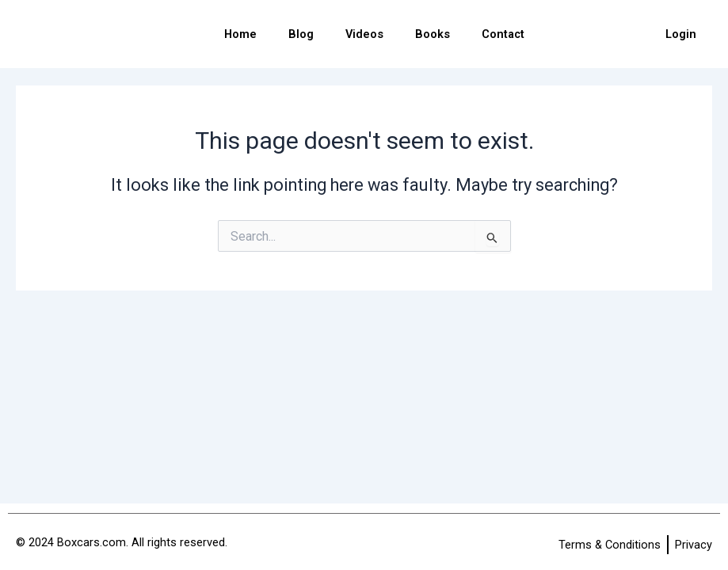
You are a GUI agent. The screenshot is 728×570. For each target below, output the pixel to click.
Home (240, 34)
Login (681, 34)
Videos (364, 34)
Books (433, 34)
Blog (301, 34)
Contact (503, 34)
